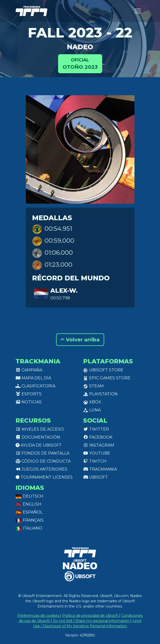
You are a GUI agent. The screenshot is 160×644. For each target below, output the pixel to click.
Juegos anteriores (41, 469)
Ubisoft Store (103, 370)
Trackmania (100, 469)
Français (30, 520)
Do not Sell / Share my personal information (92, 621)
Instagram (99, 445)
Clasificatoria (35, 386)
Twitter (96, 429)
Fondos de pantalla (42, 453)
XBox (92, 402)
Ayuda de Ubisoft (39, 445)
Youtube (97, 453)
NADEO (80, 47)
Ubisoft (96, 477)
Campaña (29, 370)
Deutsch (29, 496)
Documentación (38, 437)
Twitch (95, 461)
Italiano (29, 528)
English (28, 504)
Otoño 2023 (80, 63)
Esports (29, 394)
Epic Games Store (107, 378)
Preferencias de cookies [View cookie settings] (39, 616)
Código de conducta (43, 461)
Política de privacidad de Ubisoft (91, 616)
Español (29, 512)
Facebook (98, 437)
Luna (92, 410)
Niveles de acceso (40, 429)
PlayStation (100, 394)
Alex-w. (64, 291)
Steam (93, 386)
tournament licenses (44, 477)
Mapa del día (33, 378)
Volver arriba (80, 340)
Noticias (29, 402)
